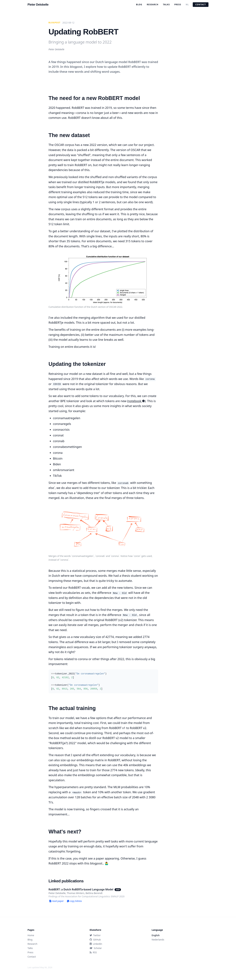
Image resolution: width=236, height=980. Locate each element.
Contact (201, 5)
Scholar (96, 948)
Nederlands (158, 940)
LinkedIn (96, 944)
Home (31, 935)
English (156, 935)
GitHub (95, 940)
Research (153, 5)
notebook (136, 401)
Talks (166, 5)
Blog (139, 5)
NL (187, 5)
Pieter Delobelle (38, 5)
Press (178, 5)
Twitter (95, 935)
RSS (93, 952)
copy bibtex (74, 901)
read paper (57, 901)
